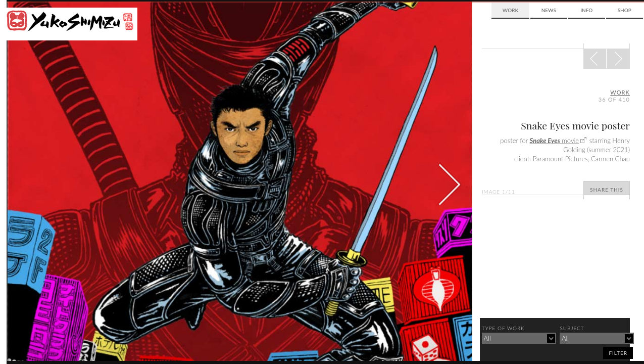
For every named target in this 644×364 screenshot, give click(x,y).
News (549, 10)
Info (586, 10)
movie (555, 141)
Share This (607, 190)
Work (510, 10)
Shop (625, 10)
